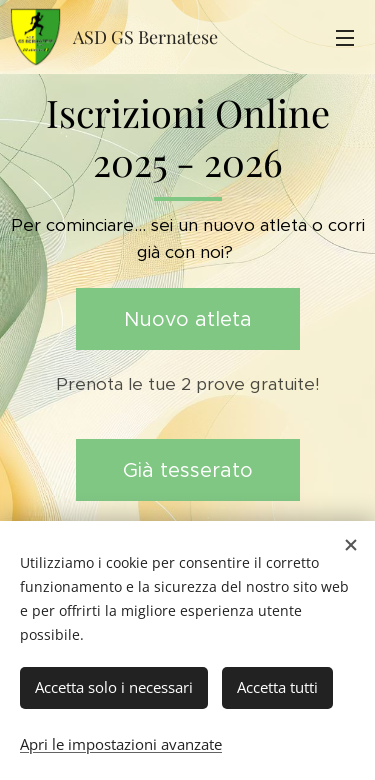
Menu (345, 38)
